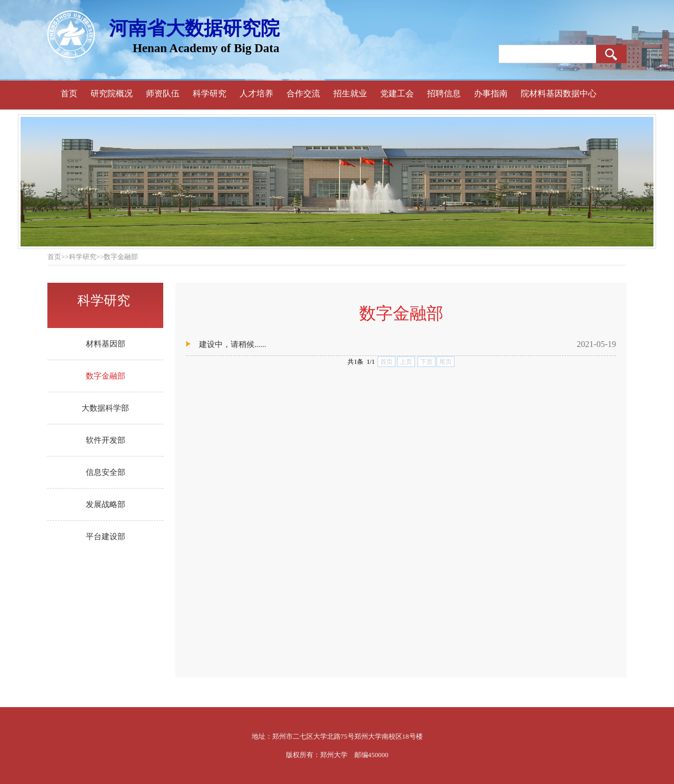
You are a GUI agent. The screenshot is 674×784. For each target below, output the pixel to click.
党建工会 (397, 93)
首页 (69, 93)
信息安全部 (106, 472)
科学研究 (210, 93)
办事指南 (491, 93)
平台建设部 (106, 537)
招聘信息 (444, 93)
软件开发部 (106, 440)
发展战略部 (106, 504)
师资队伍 (163, 93)
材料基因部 (106, 344)
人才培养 (256, 93)
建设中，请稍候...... (233, 344)
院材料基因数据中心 (559, 93)
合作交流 (303, 93)
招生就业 (350, 93)
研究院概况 (112, 93)
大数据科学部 (105, 408)
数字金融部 (106, 376)
